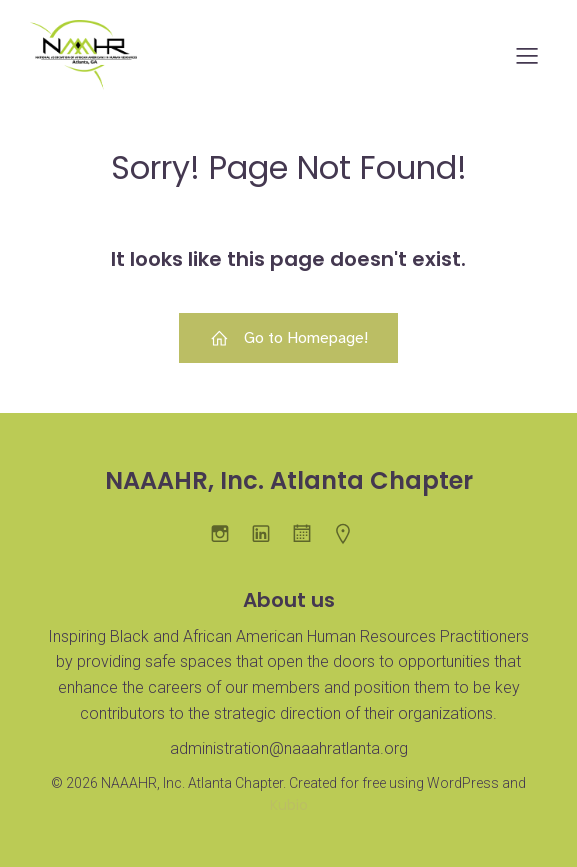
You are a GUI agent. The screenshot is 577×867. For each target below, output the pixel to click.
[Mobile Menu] (527, 55)
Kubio (289, 805)
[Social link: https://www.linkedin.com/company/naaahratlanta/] (268, 533)
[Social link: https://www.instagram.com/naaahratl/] (227, 533)
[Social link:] (309, 533)
